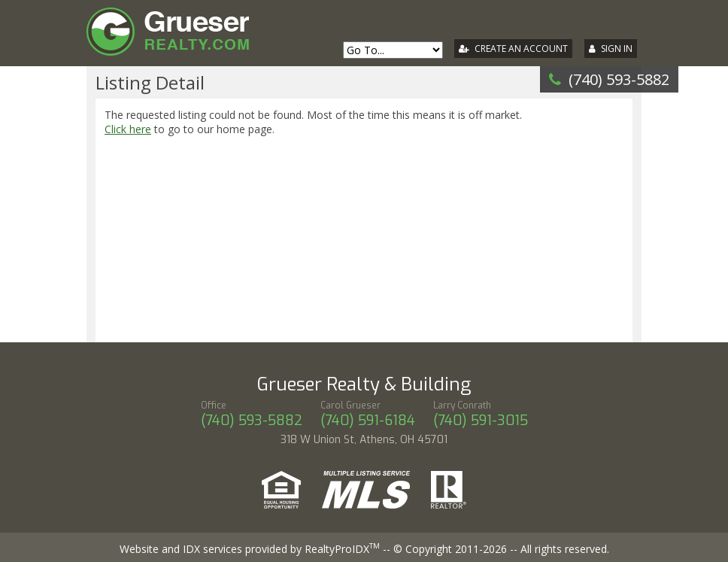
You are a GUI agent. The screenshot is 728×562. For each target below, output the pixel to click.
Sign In (617, 49)
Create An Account (521, 49)
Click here (128, 129)
